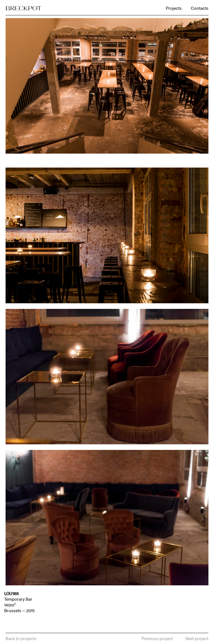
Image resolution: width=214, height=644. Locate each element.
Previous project (157, 639)
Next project (197, 639)
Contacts (200, 8)
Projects (174, 8)
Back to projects (21, 639)
